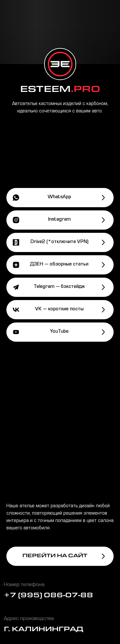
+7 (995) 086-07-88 (48, 596)
